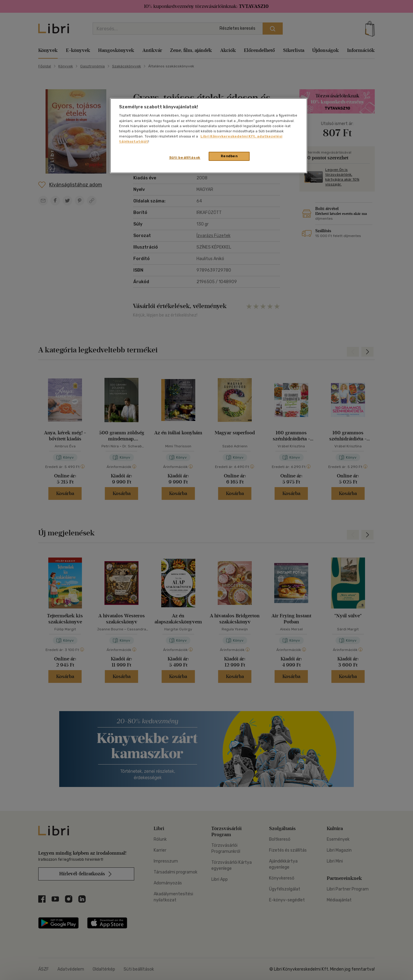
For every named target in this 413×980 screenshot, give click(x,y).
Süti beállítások (185, 158)
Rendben (229, 156)
